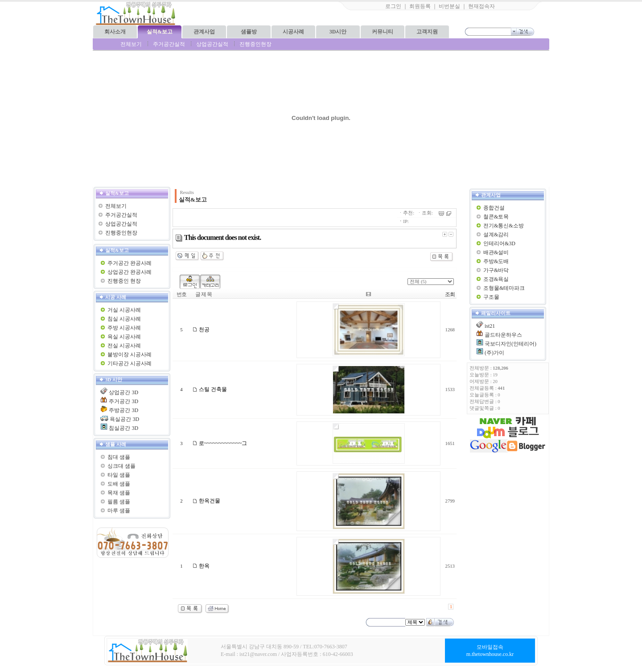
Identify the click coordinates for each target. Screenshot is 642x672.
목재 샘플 (119, 493)
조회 (450, 294)
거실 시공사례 (124, 310)
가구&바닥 (496, 270)
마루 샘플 (119, 511)
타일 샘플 (119, 475)
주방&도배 (496, 261)
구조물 (491, 297)
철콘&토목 (496, 217)
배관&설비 (496, 252)
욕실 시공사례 (124, 337)
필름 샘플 (119, 502)
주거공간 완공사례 (130, 263)
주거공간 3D (123, 401)
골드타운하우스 (503, 335)
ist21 (490, 326)
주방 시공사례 (124, 328)
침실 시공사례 (124, 319)
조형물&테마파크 (504, 288)
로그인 (393, 6)
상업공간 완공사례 (130, 272)
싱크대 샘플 (121, 466)
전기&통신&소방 (504, 226)
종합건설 (494, 208)
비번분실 (449, 6)
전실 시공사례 (124, 346)
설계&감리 (496, 235)
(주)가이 (494, 353)
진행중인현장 (255, 44)
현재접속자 (481, 6)
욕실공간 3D (124, 419)
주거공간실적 (169, 44)
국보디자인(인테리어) (510, 344)
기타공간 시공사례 (130, 363)
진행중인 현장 (124, 281)
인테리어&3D (499, 243)
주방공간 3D (123, 410)
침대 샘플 (119, 457)
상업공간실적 (212, 44)
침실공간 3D (123, 428)
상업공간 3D (123, 392)
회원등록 (420, 6)
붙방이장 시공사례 (130, 355)
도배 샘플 (119, 484)
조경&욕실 (496, 279)
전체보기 (131, 44)
